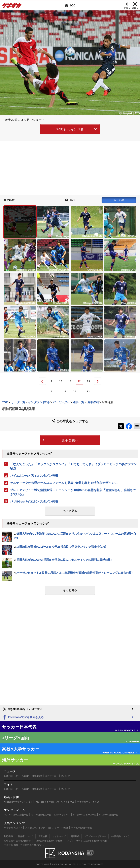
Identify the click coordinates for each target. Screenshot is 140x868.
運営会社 (43, 836)
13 (88, 381)
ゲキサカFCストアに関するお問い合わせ (24, 845)
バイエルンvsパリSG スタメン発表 (34, 476)
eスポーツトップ (62, 815)
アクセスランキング (35, 828)
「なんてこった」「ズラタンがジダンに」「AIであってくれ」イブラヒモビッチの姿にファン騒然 (73, 466)
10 (61, 381)
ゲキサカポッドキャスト (89, 802)
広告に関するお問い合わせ (17, 841)
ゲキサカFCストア (13, 828)
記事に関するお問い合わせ (49, 841)
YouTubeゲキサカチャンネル (18, 802)
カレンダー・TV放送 (58, 828)
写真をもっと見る (70, 129)
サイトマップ (59, 836)
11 (70, 381)
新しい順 (119, 200)
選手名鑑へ (70, 440)
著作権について (26, 836)
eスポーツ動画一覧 (109, 815)
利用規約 (75, 836)
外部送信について (120, 836)
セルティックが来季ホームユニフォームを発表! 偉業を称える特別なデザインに (64, 483)
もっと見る (70, 511)
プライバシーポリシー (95, 836)
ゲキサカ (12, 6)
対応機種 (8, 836)
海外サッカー (52, 776)
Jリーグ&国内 (23, 776)
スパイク (66, 776)
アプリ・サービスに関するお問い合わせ (87, 841)
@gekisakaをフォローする (22, 709)
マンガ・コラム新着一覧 (16, 815)
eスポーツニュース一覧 (85, 815)
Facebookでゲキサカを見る (23, 717)
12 (79, 381)
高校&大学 (37, 776)
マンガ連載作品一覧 (41, 815)
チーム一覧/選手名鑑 (81, 828)
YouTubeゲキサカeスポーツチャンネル (55, 802)
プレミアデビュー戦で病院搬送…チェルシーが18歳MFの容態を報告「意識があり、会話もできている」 (73, 492)
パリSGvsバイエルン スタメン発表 (34, 501)
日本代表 (8, 776)
